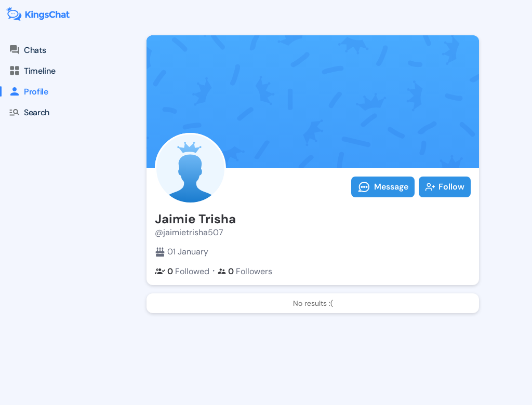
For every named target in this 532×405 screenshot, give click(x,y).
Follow (445, 187)
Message (383, 187)
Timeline (32, 71)
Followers (245, 271)
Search (29, 112)
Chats (27, 50)
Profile (24, 91)
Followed (182, 271)
